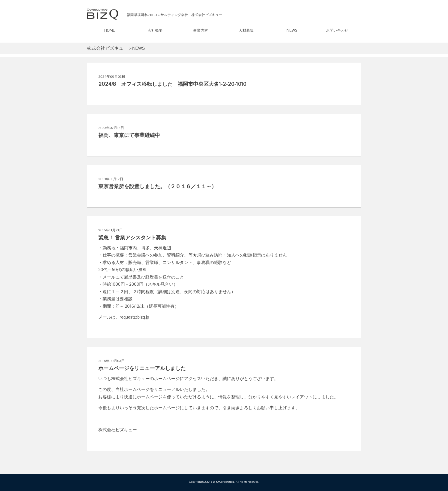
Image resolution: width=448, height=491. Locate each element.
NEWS (292, 30)
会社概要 (155, 30)
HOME (110, 30)
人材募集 (246, 30)
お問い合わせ (337, 30)
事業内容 (201, 30)
